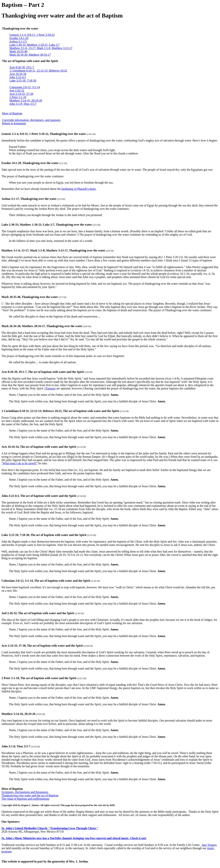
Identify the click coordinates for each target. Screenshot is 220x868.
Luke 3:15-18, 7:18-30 (23, 81)
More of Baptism (12, 113)
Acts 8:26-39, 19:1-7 (22, 67)
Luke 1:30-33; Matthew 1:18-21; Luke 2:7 (35, 45)
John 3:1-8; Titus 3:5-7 (23, 104)
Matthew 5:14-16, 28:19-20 (26, 100)
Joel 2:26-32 (17, 90)
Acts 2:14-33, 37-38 (21, 94)
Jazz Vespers (209, 845)
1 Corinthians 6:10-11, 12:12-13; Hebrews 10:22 (38, 71)
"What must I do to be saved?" (20, 463)
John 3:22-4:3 (18, 77)
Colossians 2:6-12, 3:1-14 (25, 87)
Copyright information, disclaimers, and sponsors (31, 120)
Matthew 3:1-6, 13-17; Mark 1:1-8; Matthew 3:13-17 (41, 48)
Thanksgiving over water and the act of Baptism (30, 795)
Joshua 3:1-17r (18, 41)
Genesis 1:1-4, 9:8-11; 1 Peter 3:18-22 (32, 35)
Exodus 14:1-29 (19, 38)
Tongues (51, 388)
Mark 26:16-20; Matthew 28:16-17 (30, 55)
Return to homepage (14, 123)
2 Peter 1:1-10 (18, 97)
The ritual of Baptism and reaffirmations (25, 799)
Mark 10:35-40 (18, 51)
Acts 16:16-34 (18, 74)
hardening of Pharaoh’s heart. (79, 189)
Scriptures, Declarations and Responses (25, 792)
